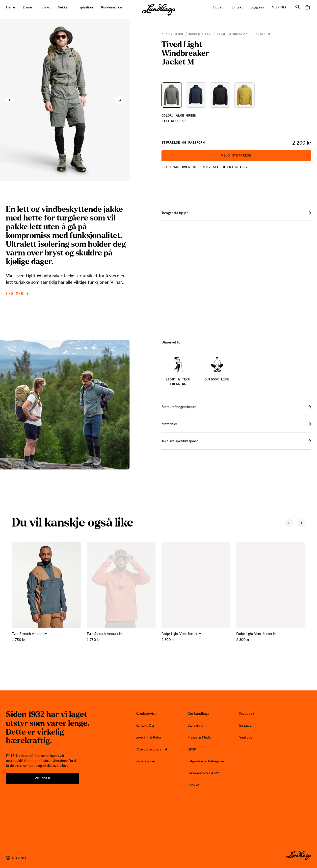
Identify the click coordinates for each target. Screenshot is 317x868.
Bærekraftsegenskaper (236, 407)
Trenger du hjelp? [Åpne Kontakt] (236, 213)
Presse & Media (199, 737)
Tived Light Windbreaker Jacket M (237, 34)
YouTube (246, 737)
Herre (179, 34)
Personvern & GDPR (203, 773)
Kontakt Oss (145, 725)
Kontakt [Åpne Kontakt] (237, 7)
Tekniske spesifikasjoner (236, 441)
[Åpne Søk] (298, 7)
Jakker (194, 34)
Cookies (194, 785)
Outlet (218, 7)
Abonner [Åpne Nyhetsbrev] (43, 778)
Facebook (247, 713)
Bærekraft (195, 725)
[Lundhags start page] (158, 10)
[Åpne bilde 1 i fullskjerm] (65, 100)
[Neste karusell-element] (120, 100)
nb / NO (281, 7)
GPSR (192, 749)
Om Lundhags (198, 713)
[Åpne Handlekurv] (307, 7)
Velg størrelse (236, 155)
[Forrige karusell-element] (10, 100)
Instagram (247, 725)
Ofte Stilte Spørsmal (151, 749)
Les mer (17, 294)
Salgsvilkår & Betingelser (206, 761)
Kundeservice (146, 713)
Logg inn (257, 7)
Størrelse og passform (183, 143)
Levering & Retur (148, 737)
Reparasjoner (146, 761)
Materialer (236, 424)
